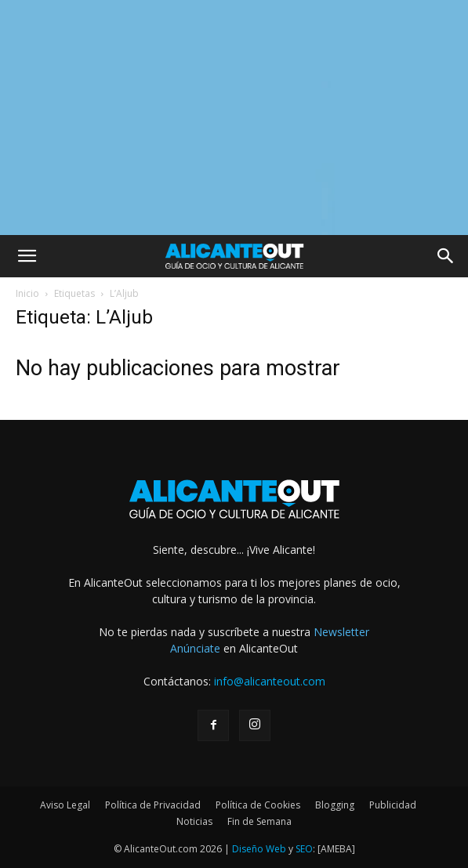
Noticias (194, 821)
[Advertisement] (234, 118)
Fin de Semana (259, 821)
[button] (27, 256)
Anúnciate (195, 648)
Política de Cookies (258, 805)
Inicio (27, 293)
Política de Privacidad (153, 805)
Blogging (335, 805)
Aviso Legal (65, 805)
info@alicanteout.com (270, 681)
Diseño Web (259, 849)
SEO (304, 849)
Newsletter (341, 632)
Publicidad (393, 805)
